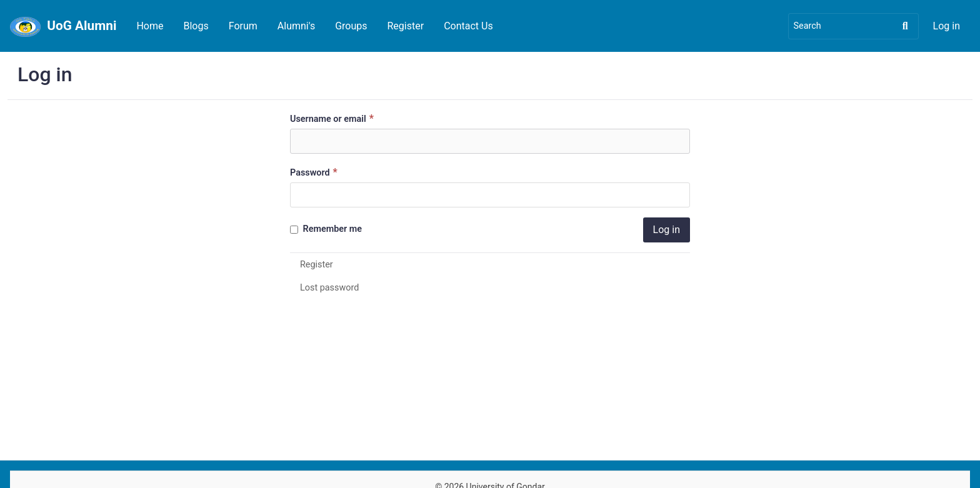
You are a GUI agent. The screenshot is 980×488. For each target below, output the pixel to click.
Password (315, 172)
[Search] (853, 26)
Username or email (333, 118)
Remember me (326, 229)
